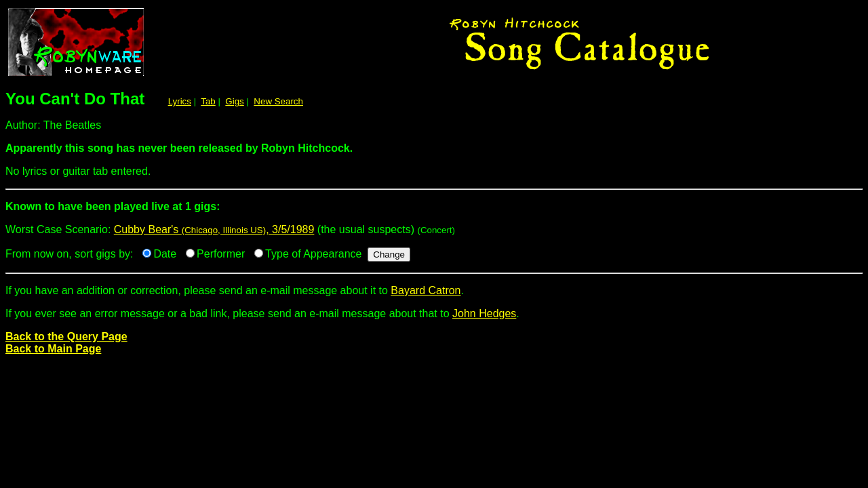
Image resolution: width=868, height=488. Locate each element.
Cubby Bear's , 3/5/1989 (214, 229)
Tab (208, 101)
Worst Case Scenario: (434, 212)
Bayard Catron (426, 290)
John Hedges (484, 313)
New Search (278, 101)
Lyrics (180, 101)
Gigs (234, 101)
